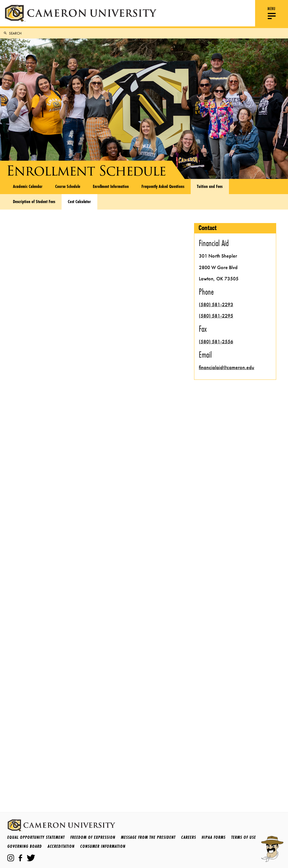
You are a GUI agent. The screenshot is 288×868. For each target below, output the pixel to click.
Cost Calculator (79, 201)
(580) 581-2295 (216, 316)
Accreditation (61, 846)
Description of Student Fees (34, 201)
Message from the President (148, 837)
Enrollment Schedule (86, 171)
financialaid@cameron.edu (227, 367)
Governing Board (25, 846)
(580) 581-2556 (216, 342)
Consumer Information (103, 846)
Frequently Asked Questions (163, 186)
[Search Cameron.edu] (147, 33)
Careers (189, 837)
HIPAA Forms (214, 837)
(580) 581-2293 (216, 305)
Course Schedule (68, 186)
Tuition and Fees (210, 186)
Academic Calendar (28, 186)
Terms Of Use (244, 837)
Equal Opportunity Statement (36, 837)
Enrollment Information (111, 186)
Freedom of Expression (93, 837)
